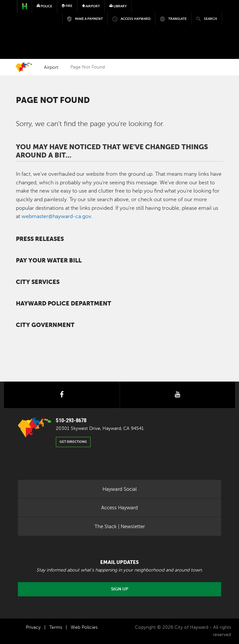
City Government (45, 325)
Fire (67, 6)
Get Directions (73, 442)
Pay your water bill (49, 260)
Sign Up (120, 589)
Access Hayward (119, 508)
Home (24, 67)
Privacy (33, 627)
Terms (56, 627)
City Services (38, 282)
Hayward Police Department (63, 303)
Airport (51, 67)
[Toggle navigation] (213, 25)
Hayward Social (120, 489)
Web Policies (84, 627)
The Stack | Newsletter (120, 527)
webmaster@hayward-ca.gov (56, 216)
